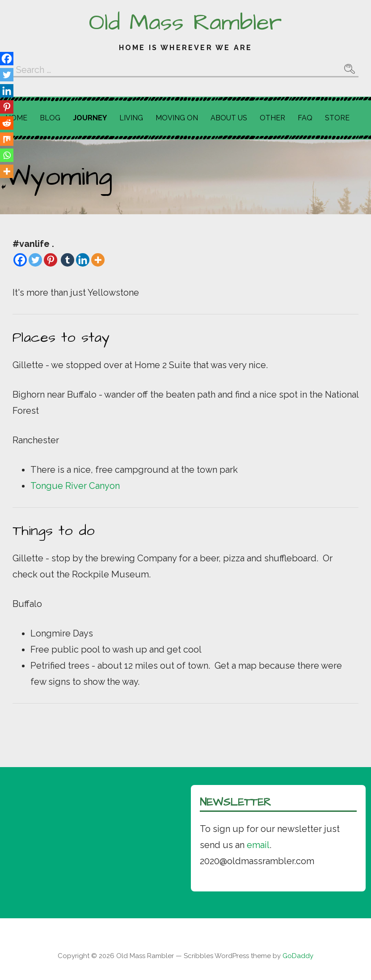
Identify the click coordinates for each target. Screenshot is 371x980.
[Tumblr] (67, 260)
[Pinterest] (51, 260)
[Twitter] (35, 260)
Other (272, 118)
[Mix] (7, 139)
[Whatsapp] (7, 155)
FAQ (305, 118)
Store (337, 118)
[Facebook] (20, 260)
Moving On (177, 118)
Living (131, 118)
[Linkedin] (83, 260)
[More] (98, 260)
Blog (50, 118)
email (258, 845)
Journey (90, 118)
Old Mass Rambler (185, 23)
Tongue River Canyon (75, 486)
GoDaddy (298, 956)
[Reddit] (7, 123)
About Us (229, 118)
